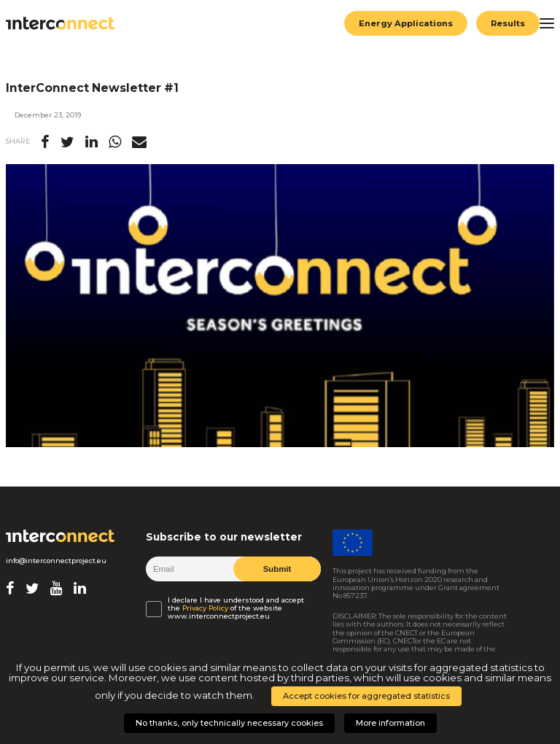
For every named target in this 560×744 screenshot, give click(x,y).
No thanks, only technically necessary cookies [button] (229, 723)
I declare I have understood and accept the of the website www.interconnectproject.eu (236, 608)
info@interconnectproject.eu (56, 561)
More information (390, 723)
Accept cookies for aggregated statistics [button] (366, 696)
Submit (277, 569)
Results (507, 23)
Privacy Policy (205, 608)
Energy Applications (405, 23)
